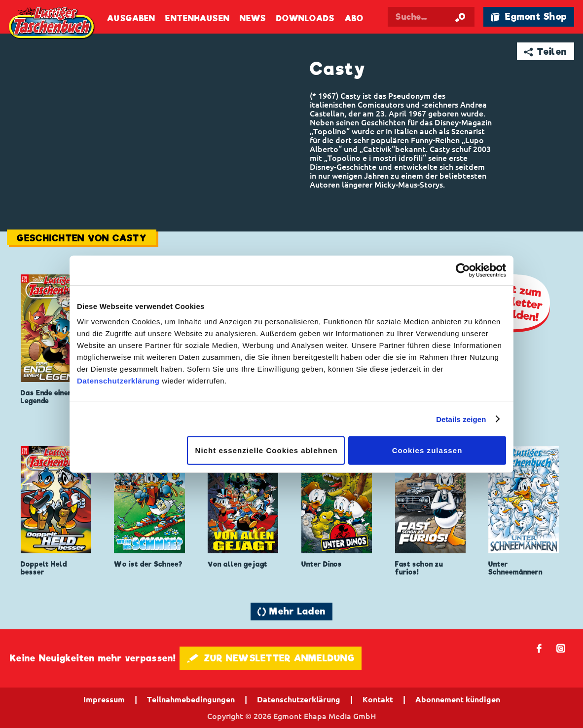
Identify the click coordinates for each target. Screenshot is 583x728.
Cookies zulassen (427, 450)
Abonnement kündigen (458, 699)
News (253, 19)
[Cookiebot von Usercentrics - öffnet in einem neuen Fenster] (463, 270)
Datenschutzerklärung (118, 381)
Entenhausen (197, 19)
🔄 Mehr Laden (291, 611)
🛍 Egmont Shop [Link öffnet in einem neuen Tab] (529, 17)
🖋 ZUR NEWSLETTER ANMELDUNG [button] (271, 658)
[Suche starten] (460, 17)
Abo (354, 19)
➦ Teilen (545, 52)
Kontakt (378, 699)
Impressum (104, 699)
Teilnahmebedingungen (191, 699)
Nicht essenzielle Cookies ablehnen (267, 450)
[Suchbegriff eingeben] (431, 17)
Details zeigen (461, 419)
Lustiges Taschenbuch (52, 24)
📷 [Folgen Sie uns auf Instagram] (561, 648)
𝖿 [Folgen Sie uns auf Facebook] (539, 648)
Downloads (306, 19)
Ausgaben (131, 19)
